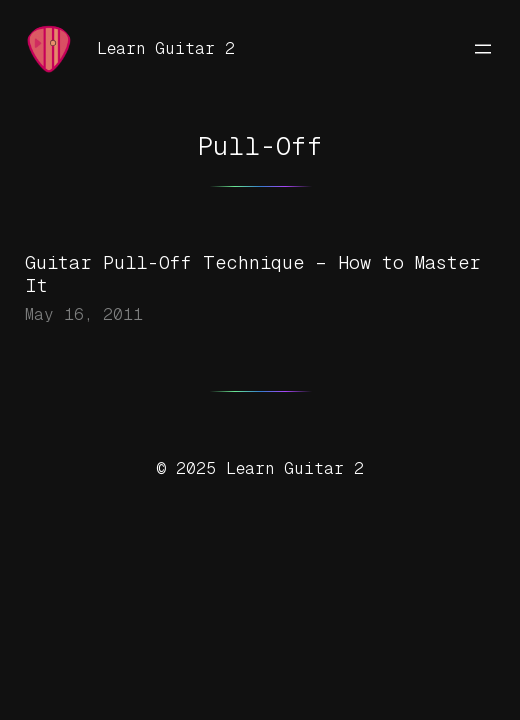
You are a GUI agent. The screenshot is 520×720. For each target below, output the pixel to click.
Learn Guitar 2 (166, 48)
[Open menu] (483, 49)
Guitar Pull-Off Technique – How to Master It (253, 274)
